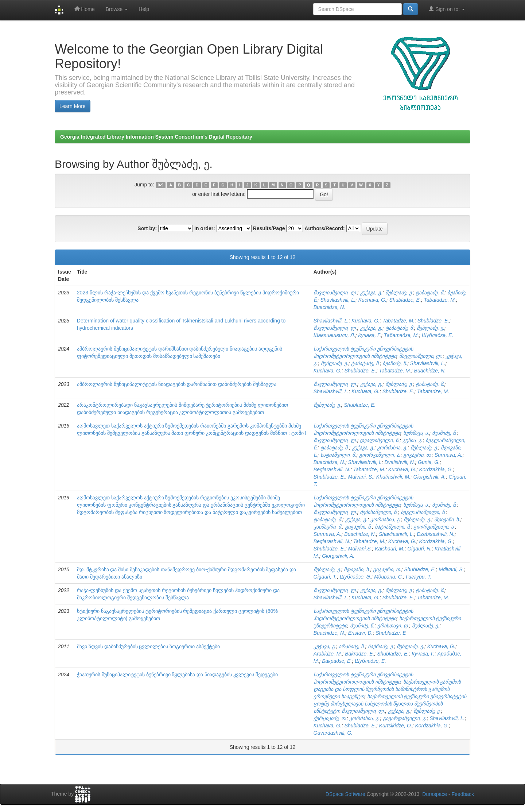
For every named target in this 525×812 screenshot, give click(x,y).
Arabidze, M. (328, 654)
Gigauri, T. (325, 577)
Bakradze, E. (359, 654)
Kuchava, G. (372, 300)
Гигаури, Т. (419, 577)
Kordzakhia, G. (436, 469)
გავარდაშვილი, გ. (405, 718)
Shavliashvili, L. (338, 300)
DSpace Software (345, 794)
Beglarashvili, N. (332, 469)
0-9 (161, 185)
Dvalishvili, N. (400, 462)
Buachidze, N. (329, 307)
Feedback (463, 794)
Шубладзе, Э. (356, 577)
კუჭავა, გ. (371, 293)
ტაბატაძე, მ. (430, 293)
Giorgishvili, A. (430, 477)
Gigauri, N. (419, 549)
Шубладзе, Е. (437, 335)
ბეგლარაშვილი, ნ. (423, 512)
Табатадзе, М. (401, 335)
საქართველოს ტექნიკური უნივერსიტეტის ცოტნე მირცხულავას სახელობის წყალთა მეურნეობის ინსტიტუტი (390, 704)
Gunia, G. (429, 462)
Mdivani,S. (360, 549)
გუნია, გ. (413, 440)
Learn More (73, 106)
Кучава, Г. (370, 335)
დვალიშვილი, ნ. (380, 440)
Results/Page (269, 228)
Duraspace (435, 794)
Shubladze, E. (405, 300)
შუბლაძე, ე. (399, 293)
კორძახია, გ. (392, 448)
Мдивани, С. (388, 577)
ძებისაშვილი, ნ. (379, 512)
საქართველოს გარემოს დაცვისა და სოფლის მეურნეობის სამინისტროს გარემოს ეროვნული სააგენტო (387, 689)
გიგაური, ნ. (358, 527)
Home (84, 9)
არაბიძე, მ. (352, 646)
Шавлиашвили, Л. (335, 335)
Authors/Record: (324, 228)
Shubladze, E (391, 633)
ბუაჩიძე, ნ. (395, 363)
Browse (117, 9)
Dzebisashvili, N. (435, 534)
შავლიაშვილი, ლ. (335, 293)
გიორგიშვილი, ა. (380, 455)
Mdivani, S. (361, 477)
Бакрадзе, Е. (337, 661)
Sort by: (147, 228)
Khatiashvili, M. (393, 477)
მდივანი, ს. (447, 519)
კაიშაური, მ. (328, 527)
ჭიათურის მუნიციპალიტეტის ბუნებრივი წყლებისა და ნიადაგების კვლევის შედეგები (177, 674)
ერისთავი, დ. (393, 626)
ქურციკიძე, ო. (330, 718)
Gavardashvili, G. (333, 733)
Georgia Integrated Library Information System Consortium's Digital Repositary (156, 137)
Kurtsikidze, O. (396, 726)
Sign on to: (447, 9)
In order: (205, 228)
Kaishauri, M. (390, 549)
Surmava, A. (449, 455)
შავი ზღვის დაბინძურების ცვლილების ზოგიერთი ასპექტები (148, 646)
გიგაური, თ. (417, 455)
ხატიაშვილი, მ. (339, 455)
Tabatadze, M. (440, 300)
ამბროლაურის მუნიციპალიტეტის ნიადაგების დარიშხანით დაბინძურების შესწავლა (177, 384)
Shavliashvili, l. (365, 462)
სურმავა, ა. (416, 433)
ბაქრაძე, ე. (381, 646)
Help (144, 9)
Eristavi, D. (361, 633)
